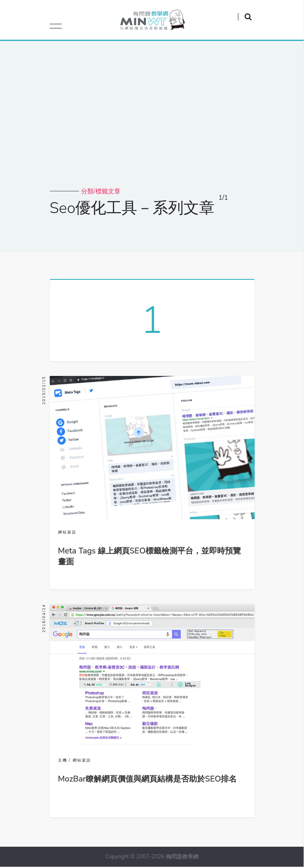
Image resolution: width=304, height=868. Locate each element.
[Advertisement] (152, 124)
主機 (63, 761)
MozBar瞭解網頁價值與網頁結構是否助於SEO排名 (148, 780)
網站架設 (67, 533)
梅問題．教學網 (152, 22)
